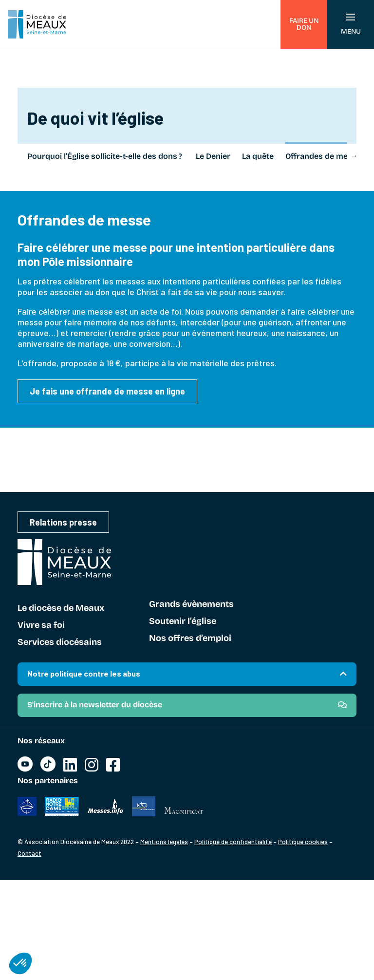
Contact (29, 853)
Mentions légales (164, 842)
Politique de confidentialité (233, 842)
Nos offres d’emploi (190, 639)
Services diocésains (60, 642)
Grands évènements (191, 604)
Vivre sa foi (41, 625)
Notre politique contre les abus (84, 673)
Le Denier (213, 156)
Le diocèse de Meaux (61, 608)
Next (354, 155)
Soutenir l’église (183, 622)
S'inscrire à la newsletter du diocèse (95, 705)
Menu (351, 25)
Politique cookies (303, 842)
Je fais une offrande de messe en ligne (107, 391)
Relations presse (63, 522)
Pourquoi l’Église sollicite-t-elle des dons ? (106, 156)
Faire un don (304, 24)
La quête (258, 156)
